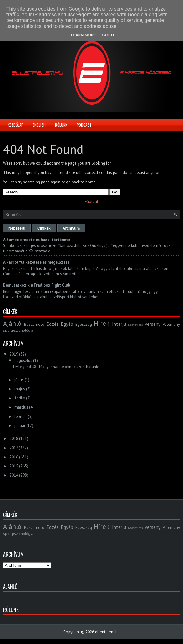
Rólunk (61, 125)
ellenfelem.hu (107, 632)
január (20, 426)
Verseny (152, 324)
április (20, 398)
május (20, 389)
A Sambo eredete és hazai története (37, 240)
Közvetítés (135, 325)
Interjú (119, 324)
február (21, 417)
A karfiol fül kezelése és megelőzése (36, 262)
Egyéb (67, 324)
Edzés (53, 324)
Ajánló (12, 323)
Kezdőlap (16, 125)
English (39, 125)
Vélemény (171, 324)
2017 (14, 448)
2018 (14, 438)
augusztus (23, 360)
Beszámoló (34, 324)
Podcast (84, 125)
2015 (14, 466)
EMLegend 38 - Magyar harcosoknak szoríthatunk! (56, 367)
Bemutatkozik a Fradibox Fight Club (37, 285)
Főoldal (91, 201)
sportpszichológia (18, 330)
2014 (14, 475)
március (21, 407)
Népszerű (17, 228)
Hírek (102, 323)
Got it (108, 35)
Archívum (71, 228)
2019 (14, 354)
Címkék (44, 228)
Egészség (84, 324)
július (19, 380)
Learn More (84, 35)
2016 (14, 457)
